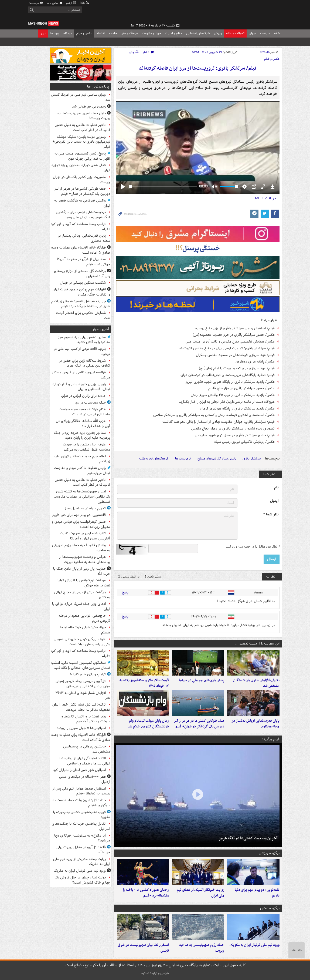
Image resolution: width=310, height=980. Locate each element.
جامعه (113, 33)
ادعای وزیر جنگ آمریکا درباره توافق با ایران (81, 606)
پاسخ (125, 593)
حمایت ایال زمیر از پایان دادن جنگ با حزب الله (82, 571)
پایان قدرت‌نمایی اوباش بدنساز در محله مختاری (256, 724)
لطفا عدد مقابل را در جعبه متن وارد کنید (253, 547)
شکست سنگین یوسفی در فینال (83, 283)
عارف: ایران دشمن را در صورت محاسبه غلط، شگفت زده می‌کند (86, 447)
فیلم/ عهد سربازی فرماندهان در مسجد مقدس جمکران (235, 355)
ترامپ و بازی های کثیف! (88, 674)
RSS (85, 3)
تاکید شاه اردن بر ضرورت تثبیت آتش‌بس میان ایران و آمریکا (85, 536)
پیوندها (54, 33)
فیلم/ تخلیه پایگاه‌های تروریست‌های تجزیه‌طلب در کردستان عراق (228, 375)
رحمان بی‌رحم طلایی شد (89, 107)
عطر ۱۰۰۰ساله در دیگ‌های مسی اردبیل (85, 779)
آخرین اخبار (101, 329)
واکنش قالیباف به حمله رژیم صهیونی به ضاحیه (81, 548)
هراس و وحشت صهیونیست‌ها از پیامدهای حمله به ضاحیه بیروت (85, 559)
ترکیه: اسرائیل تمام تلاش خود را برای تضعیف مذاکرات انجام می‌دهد (81, 707)
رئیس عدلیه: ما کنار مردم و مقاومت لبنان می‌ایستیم (82, 471)
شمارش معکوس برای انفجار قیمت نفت (83, 316)
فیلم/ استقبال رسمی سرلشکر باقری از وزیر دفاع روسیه (235, 328)
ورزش (218, 33)
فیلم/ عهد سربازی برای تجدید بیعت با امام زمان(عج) (237, 368)
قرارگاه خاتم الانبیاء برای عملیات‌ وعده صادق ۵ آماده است (81, 250)
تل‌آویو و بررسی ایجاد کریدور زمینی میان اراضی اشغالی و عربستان (83, 684)
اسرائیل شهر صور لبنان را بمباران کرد (79, 770)
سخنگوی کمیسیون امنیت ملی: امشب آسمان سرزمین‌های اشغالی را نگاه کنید (81, 665)
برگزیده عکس (270, 908)
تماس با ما (55, 3)
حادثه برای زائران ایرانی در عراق (84, 396)
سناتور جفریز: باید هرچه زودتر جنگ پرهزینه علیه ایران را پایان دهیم (82, 435)
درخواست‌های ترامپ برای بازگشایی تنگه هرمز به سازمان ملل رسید (83, 215)
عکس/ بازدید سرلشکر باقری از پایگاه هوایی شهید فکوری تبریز (230, 382)
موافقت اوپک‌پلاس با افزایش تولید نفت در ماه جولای (83, 583)
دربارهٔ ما (36, 3)
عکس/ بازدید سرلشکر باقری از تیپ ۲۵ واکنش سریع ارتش (233, 395)
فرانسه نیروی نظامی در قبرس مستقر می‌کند (81, 375)
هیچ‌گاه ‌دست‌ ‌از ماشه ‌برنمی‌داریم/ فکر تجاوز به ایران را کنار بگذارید (227, 402)
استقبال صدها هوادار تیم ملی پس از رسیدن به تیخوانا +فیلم (81, 791)
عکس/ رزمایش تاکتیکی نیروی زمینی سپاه (244, 442)
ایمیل (274, 501)
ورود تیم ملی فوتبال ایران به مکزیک (255, 945)
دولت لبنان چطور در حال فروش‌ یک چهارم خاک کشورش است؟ (82, 880)
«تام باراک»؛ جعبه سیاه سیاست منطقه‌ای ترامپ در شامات (84, 412)
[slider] (163, 187)
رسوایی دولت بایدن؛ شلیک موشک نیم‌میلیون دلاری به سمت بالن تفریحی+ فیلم (81, 142)
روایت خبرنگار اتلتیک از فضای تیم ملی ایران (200, 893)
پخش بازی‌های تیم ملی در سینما (202, 680)
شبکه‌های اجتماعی (198, 33)
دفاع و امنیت (174, 33)
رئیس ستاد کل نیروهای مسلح (217, 459)
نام (276, 487)
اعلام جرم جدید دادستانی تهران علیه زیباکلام (82, 459)
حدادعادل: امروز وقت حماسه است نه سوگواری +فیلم (81, 803)
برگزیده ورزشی (269, 853)
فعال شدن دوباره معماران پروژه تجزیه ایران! (81, 168)
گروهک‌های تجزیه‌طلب (154, 459)
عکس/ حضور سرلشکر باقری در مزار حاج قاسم (241, 388)
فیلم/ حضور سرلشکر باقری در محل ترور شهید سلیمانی (235, 435)
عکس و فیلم (84, 33)
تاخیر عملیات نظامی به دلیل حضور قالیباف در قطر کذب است (83, 127)
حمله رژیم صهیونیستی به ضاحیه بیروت (202, 948)
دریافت (265, 198)
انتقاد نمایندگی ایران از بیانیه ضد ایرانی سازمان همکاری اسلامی (84, 761)
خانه (277, 33)
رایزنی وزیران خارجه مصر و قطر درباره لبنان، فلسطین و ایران (81, 387)
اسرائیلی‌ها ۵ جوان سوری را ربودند (81, 728)
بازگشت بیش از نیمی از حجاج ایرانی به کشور (82, 595)
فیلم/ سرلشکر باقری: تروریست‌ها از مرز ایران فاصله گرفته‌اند (198, 68)
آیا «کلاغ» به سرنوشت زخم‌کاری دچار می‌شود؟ (81, 838)
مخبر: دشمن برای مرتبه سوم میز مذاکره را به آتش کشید (84, 340)
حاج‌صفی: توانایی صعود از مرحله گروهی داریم (84, 618)
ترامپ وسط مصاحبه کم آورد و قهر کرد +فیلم (81, 227)
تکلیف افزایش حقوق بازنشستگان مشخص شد (256, 683)
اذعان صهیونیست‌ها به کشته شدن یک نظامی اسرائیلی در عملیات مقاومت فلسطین (82, 497)
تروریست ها (183, 459)
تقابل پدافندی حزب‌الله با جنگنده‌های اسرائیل (81, 826)
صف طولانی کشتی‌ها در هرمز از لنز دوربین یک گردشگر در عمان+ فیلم (199, 724)
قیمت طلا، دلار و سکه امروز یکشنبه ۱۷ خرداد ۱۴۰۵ (144, 683)
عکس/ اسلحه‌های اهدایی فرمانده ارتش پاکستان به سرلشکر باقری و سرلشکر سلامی (214, 415)
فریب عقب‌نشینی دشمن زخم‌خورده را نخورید (82, 815)
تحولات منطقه (235, 33)
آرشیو (71, 3)
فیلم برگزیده (271, 739)
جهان (252, 33)
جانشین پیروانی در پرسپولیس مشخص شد (87, 749)
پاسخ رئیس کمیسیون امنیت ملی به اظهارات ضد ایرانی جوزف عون (82, 156)
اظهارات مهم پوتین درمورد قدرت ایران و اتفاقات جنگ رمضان (81, 292)
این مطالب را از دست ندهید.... (257, 644)
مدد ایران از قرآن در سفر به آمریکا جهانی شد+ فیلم (84, 262)
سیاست (265, 33)
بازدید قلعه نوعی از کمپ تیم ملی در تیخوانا (82, 351)
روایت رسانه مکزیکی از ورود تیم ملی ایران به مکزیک (82, 862)
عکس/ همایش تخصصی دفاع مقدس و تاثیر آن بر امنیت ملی (230, 342)
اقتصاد (101, 33)
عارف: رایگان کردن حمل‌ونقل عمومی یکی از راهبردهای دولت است (82, 642)
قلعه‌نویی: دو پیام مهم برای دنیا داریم (257, 893)
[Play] (123, 187)
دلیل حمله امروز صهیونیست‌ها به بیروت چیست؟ (84, 116)
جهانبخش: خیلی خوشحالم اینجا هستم (85, 630)
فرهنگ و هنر (130, 33)
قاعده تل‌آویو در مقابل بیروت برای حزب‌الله (83, 850)
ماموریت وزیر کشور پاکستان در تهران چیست (81, 180)
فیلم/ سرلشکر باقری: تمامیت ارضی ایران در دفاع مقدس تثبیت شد (226, 348)
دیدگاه (68, 33)
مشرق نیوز (241, 14)
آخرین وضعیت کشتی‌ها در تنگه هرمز (248, 838)
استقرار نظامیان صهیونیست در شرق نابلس (143, 948)
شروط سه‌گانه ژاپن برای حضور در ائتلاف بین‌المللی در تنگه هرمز (84, 363)
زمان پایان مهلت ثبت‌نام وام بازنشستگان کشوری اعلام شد (148, 724)
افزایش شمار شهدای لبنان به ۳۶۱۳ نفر (83, 696)
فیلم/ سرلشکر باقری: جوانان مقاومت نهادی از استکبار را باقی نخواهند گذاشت (219, 422)
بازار (43, 33)
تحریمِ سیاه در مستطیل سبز (85, 508)
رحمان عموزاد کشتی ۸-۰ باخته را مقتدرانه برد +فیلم (146, 893)
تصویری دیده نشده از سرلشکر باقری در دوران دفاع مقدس (233, 429)
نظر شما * (271, 514)
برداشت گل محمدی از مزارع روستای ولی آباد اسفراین (82, 274)
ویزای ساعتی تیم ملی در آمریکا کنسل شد (81, 97)
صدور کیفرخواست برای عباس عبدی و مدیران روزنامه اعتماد (81, 524)
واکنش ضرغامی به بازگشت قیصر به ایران (82, 203)
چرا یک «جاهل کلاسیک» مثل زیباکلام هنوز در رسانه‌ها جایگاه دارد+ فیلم (81, 304)
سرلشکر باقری (252, 459)
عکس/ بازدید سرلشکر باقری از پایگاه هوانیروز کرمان (237, 409)
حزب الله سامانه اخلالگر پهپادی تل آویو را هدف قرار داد (83, 424)
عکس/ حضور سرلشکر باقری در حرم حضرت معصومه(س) (234, 335)
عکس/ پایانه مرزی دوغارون (255, 362)
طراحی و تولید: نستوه (155, 973)
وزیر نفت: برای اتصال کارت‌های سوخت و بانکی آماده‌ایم (85, 719)
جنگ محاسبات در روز (90, 403)
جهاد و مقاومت (151, 33)
